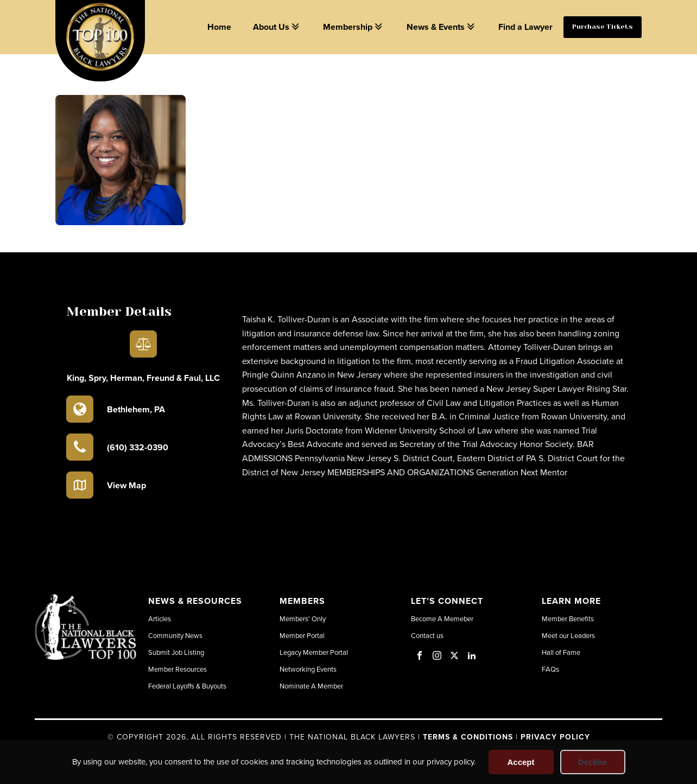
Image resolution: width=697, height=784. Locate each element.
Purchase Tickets (603, 27)
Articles (160, 619)
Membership (354, 27)
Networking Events (308, 669)
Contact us (427, 635)
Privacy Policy (555, 737)
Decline (593, 762)
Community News (175, 635)
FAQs (550, 669)
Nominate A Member (311, 686)
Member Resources (178, 669)
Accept (521, 762)
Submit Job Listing (176, 652)
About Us (277, 27)
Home (219, 27)
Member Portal (302, 635)
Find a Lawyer (525, 27)
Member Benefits (568, 619)
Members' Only (303, 619)
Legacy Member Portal (314, 652)
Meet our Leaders (568, 635)
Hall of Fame (561, 652)
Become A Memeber (442, 619)
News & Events (442, 27)
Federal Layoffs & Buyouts (187, 686)
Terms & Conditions (468, 737)
